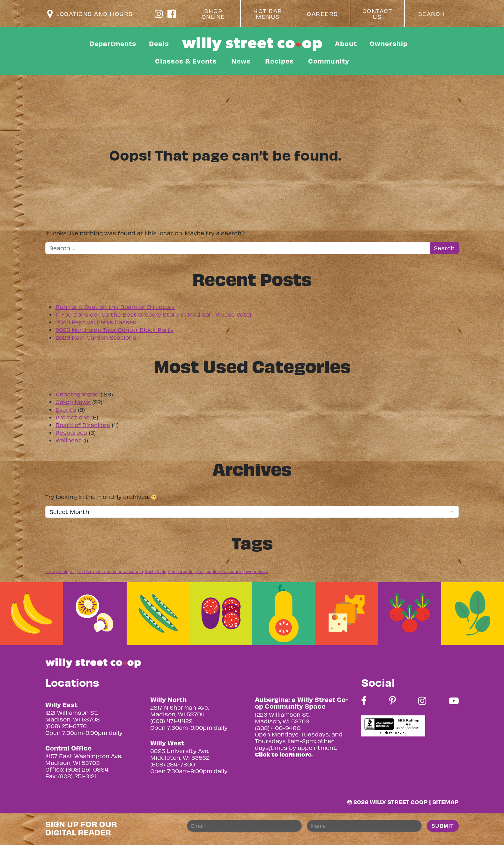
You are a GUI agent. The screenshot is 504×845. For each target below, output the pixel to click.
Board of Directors (83, 425)
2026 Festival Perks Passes (96, 322)
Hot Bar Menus (268, 14)
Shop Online (213, 14)
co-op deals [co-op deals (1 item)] (57, 571)
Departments (113, 43)
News (241, 61)
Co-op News (73, 402)
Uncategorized (77, 394)
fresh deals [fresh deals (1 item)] (155, 571)
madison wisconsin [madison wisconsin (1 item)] (224, 571)
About (346, 43)
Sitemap (445, 802)
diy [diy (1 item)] (73, 571)
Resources (71, 432)
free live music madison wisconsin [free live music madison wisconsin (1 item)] (110, 571)
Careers (322, 14)
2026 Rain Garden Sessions (96, 337)
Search (432, 14)
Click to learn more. (284, 754)
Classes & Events (186, 61)
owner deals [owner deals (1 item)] (256, 571)
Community (329, 61)
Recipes (279, 61)
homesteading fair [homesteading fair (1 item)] (186, 571)
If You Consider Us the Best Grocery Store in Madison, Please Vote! (153, 314)
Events (66, 409)
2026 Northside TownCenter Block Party (115, 330)
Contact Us (377, 14)
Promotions (73, 417)
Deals (159, 43)
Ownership (389, 43)
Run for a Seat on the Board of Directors (115, 307)
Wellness (69, 440)
